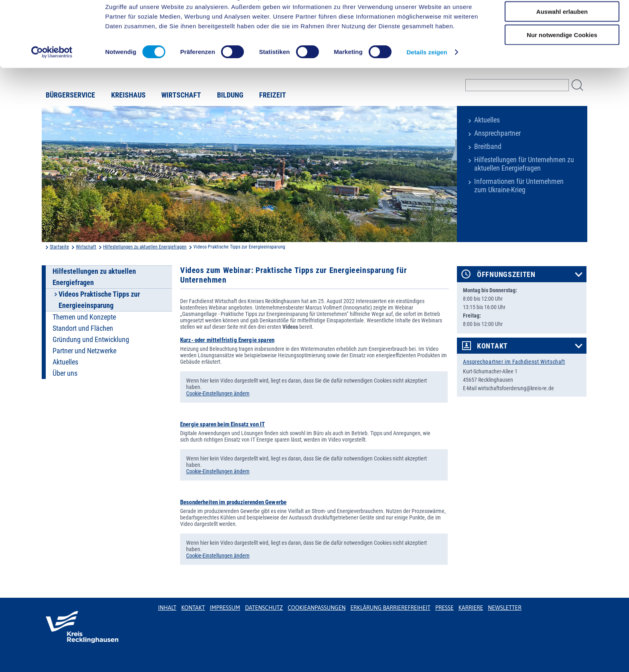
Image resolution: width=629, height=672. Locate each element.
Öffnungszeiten (506, 275)
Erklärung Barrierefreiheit (390, 608)
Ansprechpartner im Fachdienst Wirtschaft (514, 362)
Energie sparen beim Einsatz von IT (222, 424)
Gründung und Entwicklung (91, 340)
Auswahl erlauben (562, 44)
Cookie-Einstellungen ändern (218, 393)
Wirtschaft (86, 247)
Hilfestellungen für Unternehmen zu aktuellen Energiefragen (524, 164)
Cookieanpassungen (317, 608)
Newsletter (504, 608)
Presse (444, 608)
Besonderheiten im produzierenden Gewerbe (233, 502)
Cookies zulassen (562, 20)
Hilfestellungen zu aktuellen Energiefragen (145, 247)
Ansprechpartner (497, 133)
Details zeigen (427, 84)
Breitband (488, 147)
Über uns (65, 373)
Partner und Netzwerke (84, 351)
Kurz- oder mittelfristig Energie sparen (227, 340)
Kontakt (492, 346)
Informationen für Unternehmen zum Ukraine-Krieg (519, 186)
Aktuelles (487, 120)
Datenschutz (264, 608)
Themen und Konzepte (84, 317)
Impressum (225, 608)
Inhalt (167, 608)
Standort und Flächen (83, 328)
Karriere (471, 608)
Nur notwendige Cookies (562, 67)
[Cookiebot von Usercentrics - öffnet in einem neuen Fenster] (52, 84)
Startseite (59, 247)
